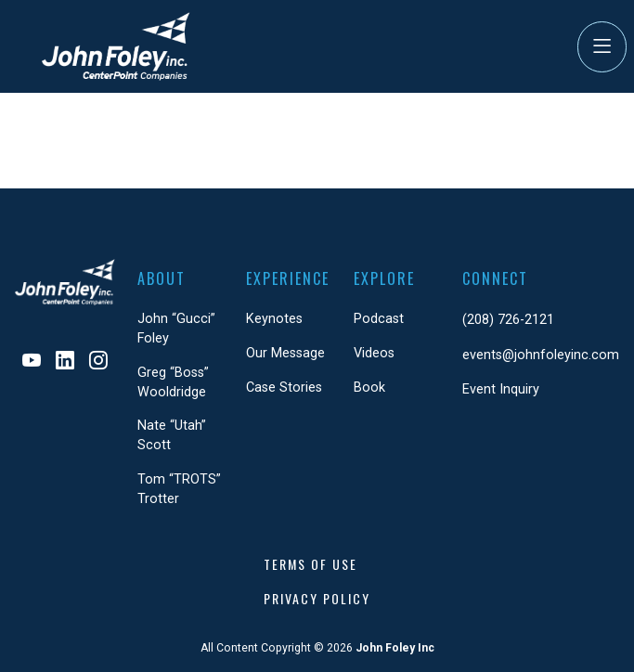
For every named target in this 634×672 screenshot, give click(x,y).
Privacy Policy (317, 598)
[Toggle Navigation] (602, 47)
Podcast (379, 319)
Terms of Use (311, 564)
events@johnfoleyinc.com (541, 355)
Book (369, 388)
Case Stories (284, 388)
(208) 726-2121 (508, 320)
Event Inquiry (501, 389)
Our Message (285, 353)
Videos (374, 353)
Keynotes (274, 319)
